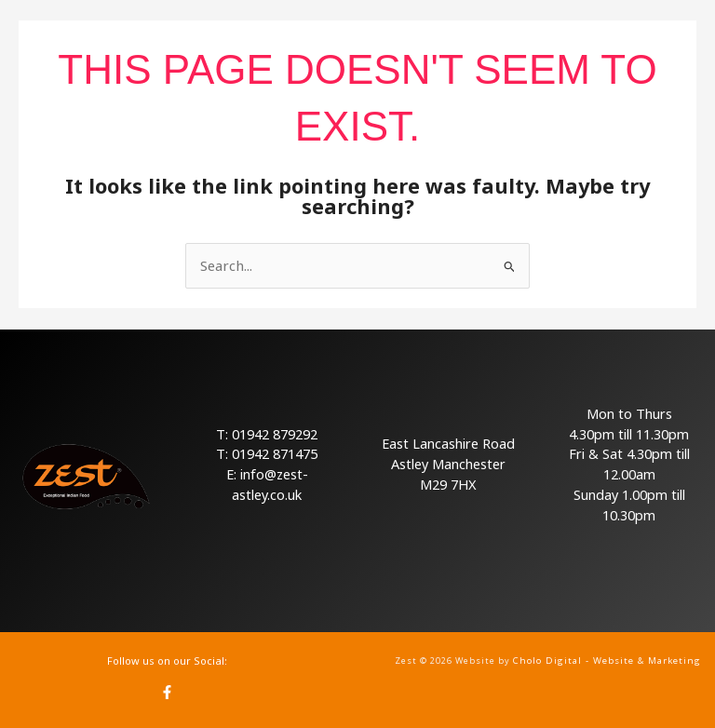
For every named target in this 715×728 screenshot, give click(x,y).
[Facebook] (167, 691)
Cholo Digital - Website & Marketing (607, 661)
